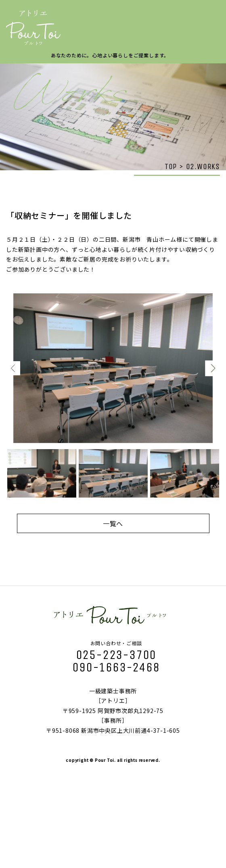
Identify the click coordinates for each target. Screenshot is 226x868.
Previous (13, 368)
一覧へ (113, 523)
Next (213, 368)
